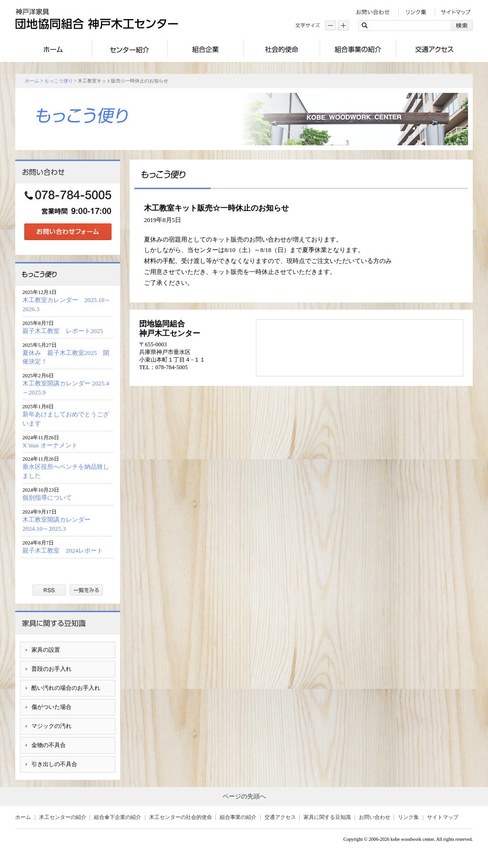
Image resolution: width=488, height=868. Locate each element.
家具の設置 (46, 650)
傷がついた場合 (51, 707)
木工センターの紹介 (63, 817)
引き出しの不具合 (54, 764)
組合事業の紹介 (238, 817)
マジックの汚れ (51, 726)
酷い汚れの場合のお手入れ (66, 688)
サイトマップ (443, 817)
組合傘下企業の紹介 (117, 817)
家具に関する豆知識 (327, 817)
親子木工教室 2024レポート (66, 550)
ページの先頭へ (244, 796)
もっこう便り (59, 81)
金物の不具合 (49, 745)
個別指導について (47, 498)
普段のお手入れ (51, 669)
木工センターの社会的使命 (181, 817)
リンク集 (408, 817)
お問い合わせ (375, 817)
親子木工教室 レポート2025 (63, 331)
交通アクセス (280, 817)
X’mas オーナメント (50, 445)
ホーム (32, 81)
